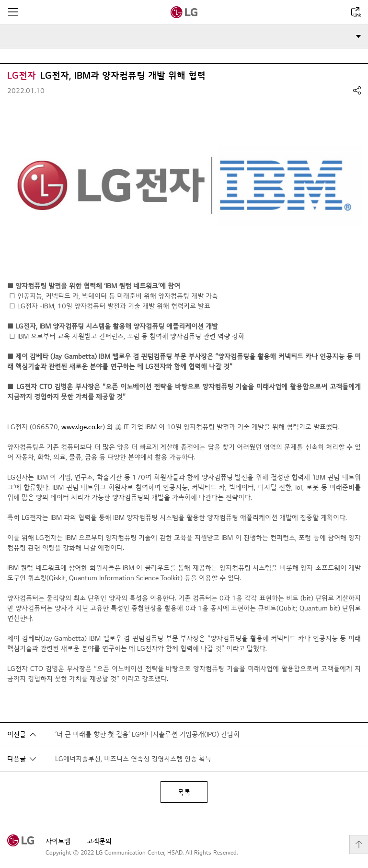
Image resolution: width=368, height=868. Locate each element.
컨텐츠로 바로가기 (0, 0)
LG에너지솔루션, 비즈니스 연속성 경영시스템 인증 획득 (133, 759)
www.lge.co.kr (82, 427)
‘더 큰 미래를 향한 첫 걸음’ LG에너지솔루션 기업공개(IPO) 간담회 (147, 734)
